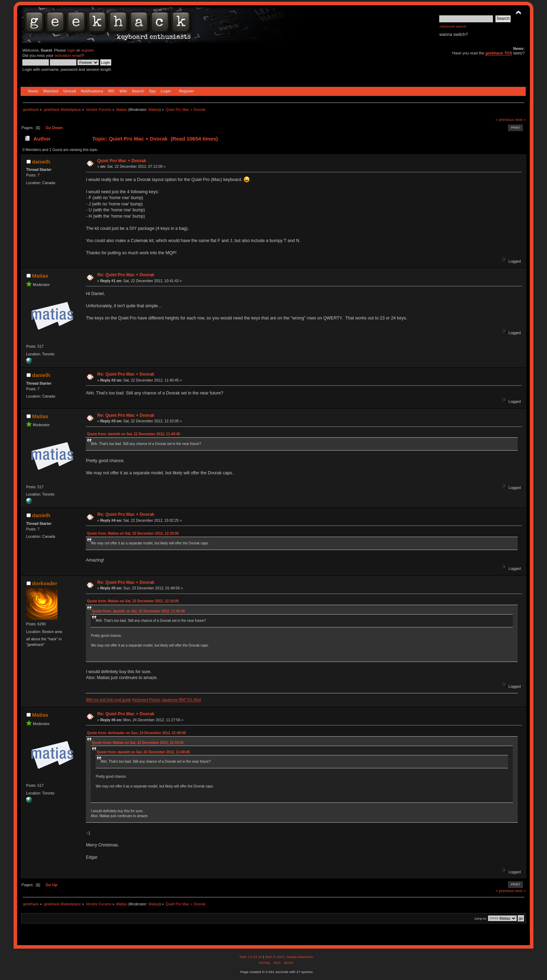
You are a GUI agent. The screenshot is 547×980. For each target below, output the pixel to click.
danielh (41, 162)
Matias (154, 110)
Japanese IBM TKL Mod (181, 700)
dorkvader (45, 583)
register (87, 50)
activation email (68, 55)
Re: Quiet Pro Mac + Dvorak (126, 275)
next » (520, 120)
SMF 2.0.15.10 (251, 957)
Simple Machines (300, 957)
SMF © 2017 (275, 957)
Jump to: (481, 918)
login (71, 50)
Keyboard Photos (146, 700)
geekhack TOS (499, 53)
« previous (505, 120)
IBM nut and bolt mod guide (108, 700)
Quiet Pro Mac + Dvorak (122, 161)
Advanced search (453, 26)
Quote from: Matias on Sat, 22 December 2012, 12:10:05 (133, 533)
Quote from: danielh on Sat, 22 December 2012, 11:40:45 (133, 434)
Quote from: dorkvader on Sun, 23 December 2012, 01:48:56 (136, 733)
